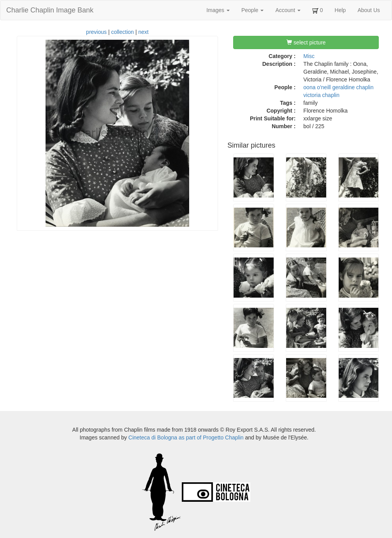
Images (218, 10)
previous (96, 32)
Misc (309, 56)
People (252, 10)
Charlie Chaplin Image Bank (50, 10)
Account (288, 10)
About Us (369, 10)
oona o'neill (317, 87)
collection (122, 32)
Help (340, 10)
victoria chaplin (321, 95)
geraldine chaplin (353, 87)
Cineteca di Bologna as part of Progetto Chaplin (186, 437)
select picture (306, 42)
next (143, 32)
